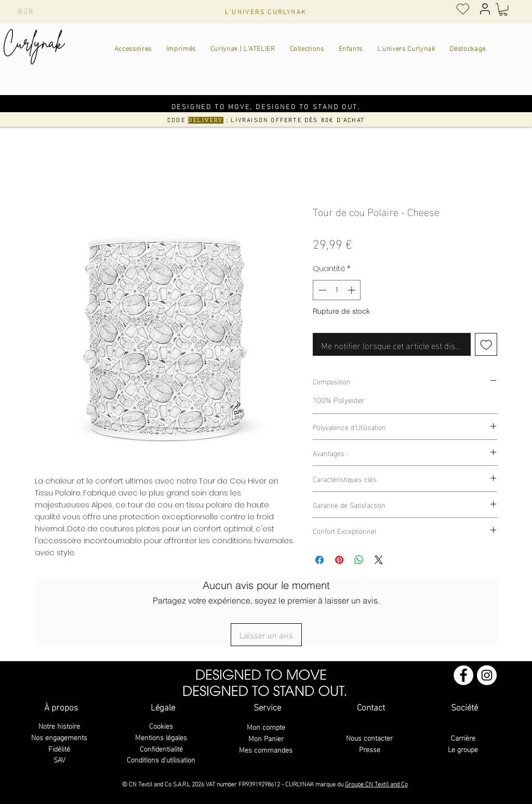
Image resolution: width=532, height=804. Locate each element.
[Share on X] (379, 560)
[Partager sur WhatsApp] (359, 560)
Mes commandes (266, 749)
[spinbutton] (337, 290)
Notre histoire (59, 725)
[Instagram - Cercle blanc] (487, 675)
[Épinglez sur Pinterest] (339, 560)
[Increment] (353, 290)
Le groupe (463, 749)
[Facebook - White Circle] (463, 675)
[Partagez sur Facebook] (320, 560)
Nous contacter (369, 737)
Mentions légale (159, 737)
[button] (503, 9)
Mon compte (266, 726)
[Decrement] (321, 290)
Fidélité (59, 748)
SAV (59, 759)
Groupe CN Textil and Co (376, 783)
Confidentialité (161, 748)
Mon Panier (266, 738)
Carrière (463, 737)
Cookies (161, 725)
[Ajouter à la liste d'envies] (486, 344)
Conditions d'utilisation (161, 759)
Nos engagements (59, 737)
